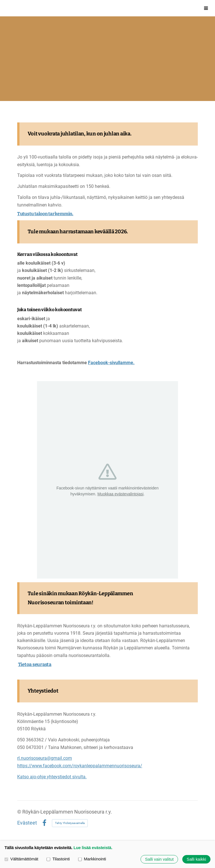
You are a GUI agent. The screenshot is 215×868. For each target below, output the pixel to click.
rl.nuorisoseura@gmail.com (45, 758)
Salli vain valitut (159, 859)
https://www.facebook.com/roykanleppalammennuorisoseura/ (80, 766)
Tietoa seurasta (35, 664)
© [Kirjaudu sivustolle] (20, 812)
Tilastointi (58, 859)
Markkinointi (92, 859)
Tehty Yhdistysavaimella (70, 823)
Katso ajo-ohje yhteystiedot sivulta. (52, 777)
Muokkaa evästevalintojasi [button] (120, 494)
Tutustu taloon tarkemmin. (45, 214)
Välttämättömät (21, 859)
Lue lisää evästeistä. (93, 848)
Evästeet (27, 823)
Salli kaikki (197, 859)
